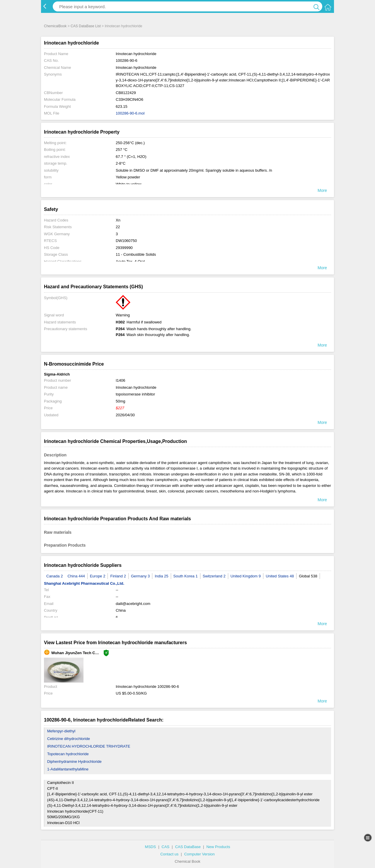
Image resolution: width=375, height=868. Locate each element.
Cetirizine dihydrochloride (69, 739)
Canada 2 (54, 576)
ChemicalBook (55, 26)
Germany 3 (140, 576)
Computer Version (200, 854)
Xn (118, 220)
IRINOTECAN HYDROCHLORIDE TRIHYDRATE (89, 746)
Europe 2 (98, 576)
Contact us (169, 854)
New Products (218, 847)
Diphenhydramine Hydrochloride (74, 762)
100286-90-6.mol (130, 113)
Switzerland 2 (214, 576)
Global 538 (308, 576)
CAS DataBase (188, 847)
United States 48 (280, 576)
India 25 (161, 576)
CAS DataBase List (86, 26)
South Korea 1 (186, 576)
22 (118, 227)
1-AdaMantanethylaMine (68, 769)
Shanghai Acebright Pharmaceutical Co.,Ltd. (84, 583)
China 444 (76, 576)
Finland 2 (118, 576)
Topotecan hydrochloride (68, 754)
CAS (166, 847)
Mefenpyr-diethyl (61, 731)
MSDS (151, 847)
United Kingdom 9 (246, 576)
